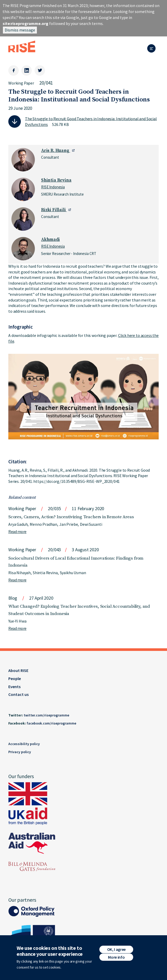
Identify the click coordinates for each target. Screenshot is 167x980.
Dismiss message (20, 30)
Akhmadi (50, 240)
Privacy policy (20, 752)
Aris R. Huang (56, 151)
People (15, 678)
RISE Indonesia (53, 187)
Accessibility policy (24, 744)
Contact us (18, 694)
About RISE (18, 670)
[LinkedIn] (27, 71)
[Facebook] (14, 71)
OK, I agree (116, 951)
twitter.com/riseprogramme (46, 715)
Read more (17, 531)
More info (116, 959)
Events (14, 687)
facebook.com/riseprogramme (51, 723)
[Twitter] (40, 71)
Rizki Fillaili (54, 210)
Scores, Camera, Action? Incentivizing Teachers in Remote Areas (71, 517)
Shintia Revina (56, 180)
